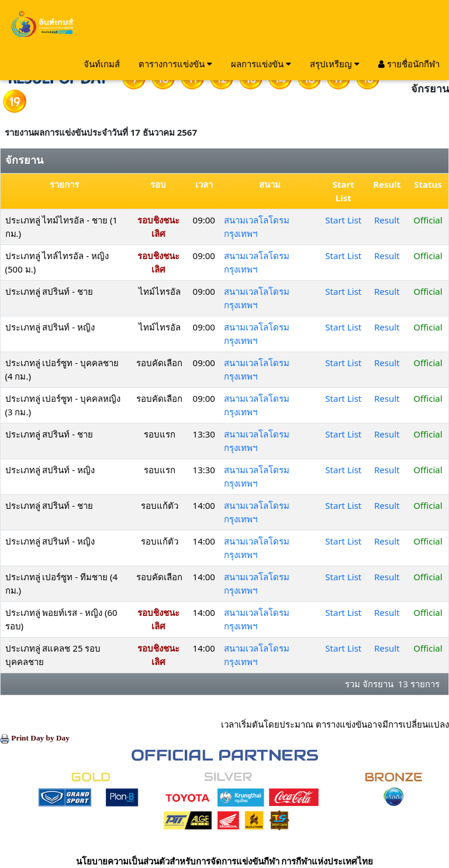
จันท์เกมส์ (102, 64)
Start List (343, 220)
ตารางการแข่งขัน (175, 64)
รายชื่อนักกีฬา (409, 64)
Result (387, 220)
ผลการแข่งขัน (261, 64)
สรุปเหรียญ (335, 64)
